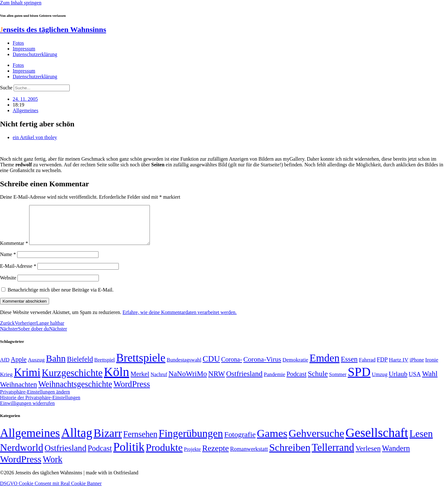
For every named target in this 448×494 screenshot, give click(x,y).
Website (8, 285)
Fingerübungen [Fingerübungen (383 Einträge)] (191, 441)
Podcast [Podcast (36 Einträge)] (100, 456)
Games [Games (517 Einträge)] (272, 441)
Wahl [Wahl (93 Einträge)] (430, 381)
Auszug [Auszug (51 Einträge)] (36, 367)
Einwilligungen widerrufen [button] (27, 411)
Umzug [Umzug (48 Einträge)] (380, 382)
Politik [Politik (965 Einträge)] (129, 455)
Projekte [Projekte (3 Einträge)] (192, 457)
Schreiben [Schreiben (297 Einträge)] (290, 455)
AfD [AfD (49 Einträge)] (5, 367)
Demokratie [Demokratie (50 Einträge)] (295, 367)
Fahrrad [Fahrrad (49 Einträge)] (367, 367)
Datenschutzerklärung (35, 54)
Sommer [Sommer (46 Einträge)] (338, 382)
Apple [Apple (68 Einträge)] (19, 367)
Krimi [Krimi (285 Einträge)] (27, 380)
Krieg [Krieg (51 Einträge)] (6, 382)
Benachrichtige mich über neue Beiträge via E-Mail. (61, 297)
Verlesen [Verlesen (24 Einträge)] (368, 456)
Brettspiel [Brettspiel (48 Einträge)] (105, 367)
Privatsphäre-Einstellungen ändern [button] (35, 399)
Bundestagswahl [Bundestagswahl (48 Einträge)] (184, 367)
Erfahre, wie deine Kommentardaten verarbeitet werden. (180, 320)
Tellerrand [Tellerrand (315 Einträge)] (333, 455)
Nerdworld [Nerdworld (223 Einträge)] (22, 455)
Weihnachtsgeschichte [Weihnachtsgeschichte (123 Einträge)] (75, 392)
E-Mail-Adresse (18, 274)
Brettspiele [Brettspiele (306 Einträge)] (141, 365)
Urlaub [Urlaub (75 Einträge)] (398, 382)
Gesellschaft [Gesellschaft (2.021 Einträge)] (377, 440)
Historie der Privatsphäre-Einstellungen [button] (40, 405)
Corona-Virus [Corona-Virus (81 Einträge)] (262, 367)
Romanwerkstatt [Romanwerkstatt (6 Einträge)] (249, 457)
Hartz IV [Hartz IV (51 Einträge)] (399, 367)
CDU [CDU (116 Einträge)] (211, 366)
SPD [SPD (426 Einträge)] (359, 379)
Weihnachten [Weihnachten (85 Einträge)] (19, 392)
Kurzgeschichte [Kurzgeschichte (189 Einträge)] (72, 380)
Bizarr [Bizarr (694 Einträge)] (108, 441)
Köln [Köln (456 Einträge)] (117, 379)
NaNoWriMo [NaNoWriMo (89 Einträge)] (188, 381)
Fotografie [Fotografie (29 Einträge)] (240, 442)
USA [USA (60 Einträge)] (415, 382)
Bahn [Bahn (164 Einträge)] (56, 366)
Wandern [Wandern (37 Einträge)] (396, 456)
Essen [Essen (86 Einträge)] (349, 367)
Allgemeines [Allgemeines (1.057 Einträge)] (30, 441)
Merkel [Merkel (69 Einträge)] (140, 382)
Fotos (18, 43)
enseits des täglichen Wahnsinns (53, 29)
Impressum (24, 49)
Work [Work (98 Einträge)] (53, 467)
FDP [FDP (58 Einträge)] (382, 367)
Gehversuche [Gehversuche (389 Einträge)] (316, 441)
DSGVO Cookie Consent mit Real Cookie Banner (51, 491)
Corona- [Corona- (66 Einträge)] (232, 367)
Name (8, 262)
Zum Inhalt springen (21, 3)
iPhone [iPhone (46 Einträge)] (417, 368)
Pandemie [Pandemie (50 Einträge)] (274, 382)
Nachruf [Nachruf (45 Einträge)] (159, 382)
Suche (6, 88)
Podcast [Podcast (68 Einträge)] (296, 382)
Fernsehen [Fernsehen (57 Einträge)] (140, 442)
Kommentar (14, 251)
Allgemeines (26, 110)
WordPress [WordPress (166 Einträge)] (21, 467)
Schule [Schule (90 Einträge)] (318, 381)
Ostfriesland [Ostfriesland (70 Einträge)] (65, 456)
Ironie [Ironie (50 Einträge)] (432, 367)
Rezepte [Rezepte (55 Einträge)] (215, 456)
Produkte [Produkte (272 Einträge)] (164, 455)
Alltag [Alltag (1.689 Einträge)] (77, 440)
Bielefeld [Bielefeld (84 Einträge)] (80, 367)
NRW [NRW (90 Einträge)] (217, 381)
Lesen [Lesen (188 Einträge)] (421, 441)
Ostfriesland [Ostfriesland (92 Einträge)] (244, 381)
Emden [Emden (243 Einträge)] (325, 366)
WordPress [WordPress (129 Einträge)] (132, 392)
